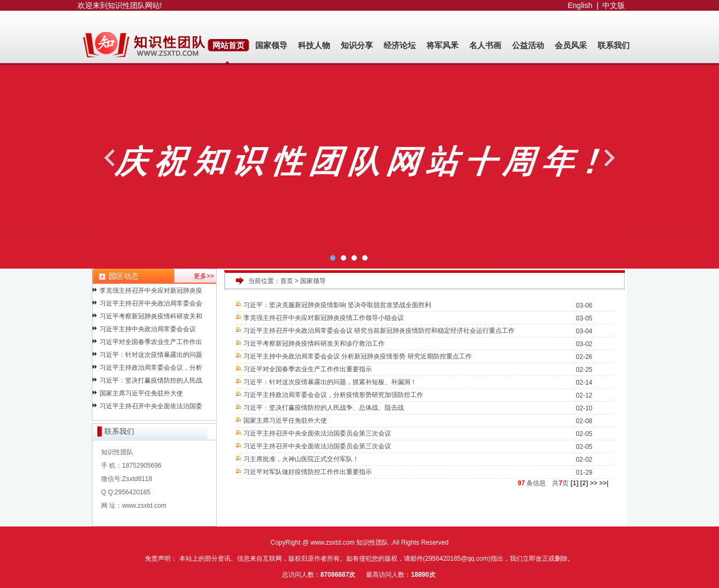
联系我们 (614, 45)
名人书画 (485, 45)
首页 (287, 281)
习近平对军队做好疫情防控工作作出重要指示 (308, 472)
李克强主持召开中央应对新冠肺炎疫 (151, 292)
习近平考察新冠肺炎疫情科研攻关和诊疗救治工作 (314, 343)
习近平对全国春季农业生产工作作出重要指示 (308, 369)
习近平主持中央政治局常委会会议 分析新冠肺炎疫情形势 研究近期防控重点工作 (358, 356)
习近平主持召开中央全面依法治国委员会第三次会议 (318, 433)
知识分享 (357, 45)
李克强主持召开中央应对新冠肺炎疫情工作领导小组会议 (324, 318)
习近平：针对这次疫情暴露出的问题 (151, 356)
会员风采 (571, 45)
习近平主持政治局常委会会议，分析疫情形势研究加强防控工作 (334, 395)
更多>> (204, 276)
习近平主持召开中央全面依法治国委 (151, 408)
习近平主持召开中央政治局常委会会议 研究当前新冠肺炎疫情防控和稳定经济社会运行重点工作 (379, 331)
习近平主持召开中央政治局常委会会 (151, 305)
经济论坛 (400, 45)
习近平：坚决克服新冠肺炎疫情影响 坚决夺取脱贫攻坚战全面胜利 (338, 305)
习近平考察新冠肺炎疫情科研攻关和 (151, 318)
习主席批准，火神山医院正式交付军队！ (301, 459)
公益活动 (528, 45)
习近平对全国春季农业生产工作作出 (151, 343)
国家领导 (271, 45)
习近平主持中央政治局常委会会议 (148, 331)
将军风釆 (442, 45)
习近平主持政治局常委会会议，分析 (151, 369)
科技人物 (314, 45)
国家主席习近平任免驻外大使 (141, 395)
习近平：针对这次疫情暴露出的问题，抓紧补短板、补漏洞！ (330, 382)
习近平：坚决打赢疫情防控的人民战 (151, 382)
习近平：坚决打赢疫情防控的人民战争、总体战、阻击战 (324, 408)
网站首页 (228, 45)
